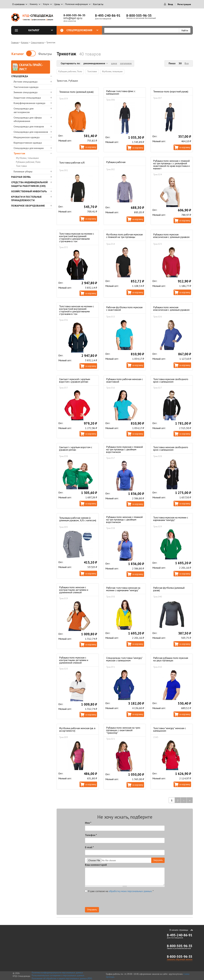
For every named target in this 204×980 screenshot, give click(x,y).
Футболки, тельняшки (27, 158)
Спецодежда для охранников (31, 132)
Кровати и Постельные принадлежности (26, 199)
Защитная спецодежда (27, 98)
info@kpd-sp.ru (73, 18)
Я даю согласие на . (119, 891)
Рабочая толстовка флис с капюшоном (121, 92)
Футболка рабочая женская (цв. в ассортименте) (77, 729)
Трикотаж (19, 153)
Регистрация (184, 4)
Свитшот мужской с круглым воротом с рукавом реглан (75, 380)
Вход (170, 4)
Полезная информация (76, 4)
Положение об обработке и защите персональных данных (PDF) (62, 978)
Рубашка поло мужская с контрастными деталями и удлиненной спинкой (74, 660)
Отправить (92, 910)
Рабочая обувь (21, 177)
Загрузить (158, 860)
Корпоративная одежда (28, 143)
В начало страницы (179, 930)
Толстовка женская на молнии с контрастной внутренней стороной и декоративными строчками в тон (76, 310)
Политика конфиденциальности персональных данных (57, 973)
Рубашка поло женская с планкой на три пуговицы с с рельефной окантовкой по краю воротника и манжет (171, 165)
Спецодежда (37, 42)
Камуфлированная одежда (29, 103)
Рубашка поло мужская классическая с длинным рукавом (171, 236)
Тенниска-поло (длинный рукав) (76, 92)
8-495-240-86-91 (108, 16)
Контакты (98, 4)
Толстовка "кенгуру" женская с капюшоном (169, 729)
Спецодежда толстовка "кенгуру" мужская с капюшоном (124, 659)
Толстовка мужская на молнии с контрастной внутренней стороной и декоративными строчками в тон (77, 237)
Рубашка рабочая (116, 162)
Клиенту (34, 4)
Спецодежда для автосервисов (24, 110)
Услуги (46, 4)
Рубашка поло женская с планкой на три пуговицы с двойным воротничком (124, 519)
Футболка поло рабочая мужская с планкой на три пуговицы (124, 236)
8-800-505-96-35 (74, 15)
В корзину (91, 147)
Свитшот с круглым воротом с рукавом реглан (76, 448)
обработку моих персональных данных (130, 891)
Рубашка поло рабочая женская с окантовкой (124, 380)
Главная (15, 42)
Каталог (41, 30)
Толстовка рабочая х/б (72, 163)
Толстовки (21, 166)
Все (187, 63)
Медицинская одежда (27, 137)
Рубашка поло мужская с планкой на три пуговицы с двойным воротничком (124, 449)
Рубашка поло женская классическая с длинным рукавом (171, 308)
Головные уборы (23, 171)
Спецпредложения (82, 30)
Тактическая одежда (26, 87)
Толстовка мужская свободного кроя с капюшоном (171, 380)
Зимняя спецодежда (25, 92)
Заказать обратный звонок (180, 959)
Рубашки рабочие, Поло (28, 162)
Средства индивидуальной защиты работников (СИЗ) (29, 184)
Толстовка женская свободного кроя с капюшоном (171, 448)
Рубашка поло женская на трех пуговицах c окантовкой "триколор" (123, 730)
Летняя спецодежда (25, 82)
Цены (57, 4)
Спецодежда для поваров (29, 126)
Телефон (91, 835)
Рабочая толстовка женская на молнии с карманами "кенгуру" (123, 589)
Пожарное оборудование (28, 206)
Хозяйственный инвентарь (29, 191)
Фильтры (45, 54)
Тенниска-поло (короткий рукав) (171, 91)
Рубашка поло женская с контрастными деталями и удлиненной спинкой (74, 590)
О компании (18, 4)
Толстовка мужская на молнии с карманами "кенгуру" (171, 519)
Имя (88, 823)
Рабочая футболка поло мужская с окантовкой (124, 308)
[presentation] (136, 901)
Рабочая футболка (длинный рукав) (169, 589)
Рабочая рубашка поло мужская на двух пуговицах (171, 659)
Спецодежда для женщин (29, 148)
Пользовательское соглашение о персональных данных (58, 975)
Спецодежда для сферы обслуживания (28, 119)
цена (114, 63)
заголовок (126, 63)
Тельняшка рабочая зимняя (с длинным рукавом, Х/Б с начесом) (78, 519)
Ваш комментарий (96, 865)
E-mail (89, 847)
